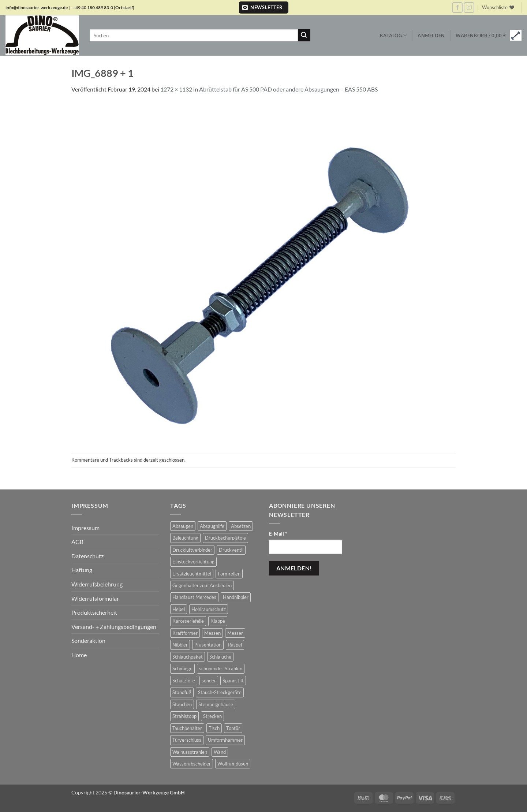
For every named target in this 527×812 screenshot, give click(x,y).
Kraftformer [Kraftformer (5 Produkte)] (185, 633)
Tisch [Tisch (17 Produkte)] (214, 728)
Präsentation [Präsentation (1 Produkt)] (208, 645)
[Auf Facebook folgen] (457, 8)
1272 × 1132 (176, 89)
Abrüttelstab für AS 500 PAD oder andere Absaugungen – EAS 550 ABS (288, 89)
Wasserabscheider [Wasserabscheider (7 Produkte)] (192, 764)
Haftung (82, 570)
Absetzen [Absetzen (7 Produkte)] (241, 526)
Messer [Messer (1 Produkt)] (235, 633)
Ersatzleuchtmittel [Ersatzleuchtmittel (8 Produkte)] (192, 574)
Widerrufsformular (95, 598)
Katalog (393, 35)
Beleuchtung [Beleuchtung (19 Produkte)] (185, 538)
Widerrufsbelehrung (97, 584)
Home (79, 655)
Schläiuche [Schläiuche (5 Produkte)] (220, 657)
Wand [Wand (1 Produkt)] (220, 752)
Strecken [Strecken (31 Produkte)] (212, 716)
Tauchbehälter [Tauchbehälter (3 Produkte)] (187, 728)
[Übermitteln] (304, 36)
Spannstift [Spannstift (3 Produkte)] (233, 681)
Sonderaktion (88, 640)
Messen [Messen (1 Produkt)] (212, 633)
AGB (77, 542)
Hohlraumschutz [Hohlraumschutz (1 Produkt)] (209, 609)
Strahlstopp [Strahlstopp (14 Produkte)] (184, 716)
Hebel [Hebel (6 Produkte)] (179, 609)
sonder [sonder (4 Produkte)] (209, 681)
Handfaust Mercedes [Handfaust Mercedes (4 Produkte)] (194, 597)
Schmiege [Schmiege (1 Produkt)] (182, 668)
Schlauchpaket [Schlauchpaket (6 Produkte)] (188, 657)
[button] (264, 8)
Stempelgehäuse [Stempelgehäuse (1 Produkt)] (216, 704)
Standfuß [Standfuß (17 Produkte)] (182, 692)
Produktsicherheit (94, 612)
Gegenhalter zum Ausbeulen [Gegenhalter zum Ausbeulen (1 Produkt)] (202, 585)
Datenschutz (87, 556)
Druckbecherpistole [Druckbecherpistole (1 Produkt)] (225, 538)
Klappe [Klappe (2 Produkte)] (218, 621)
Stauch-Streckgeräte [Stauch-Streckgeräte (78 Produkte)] (220, 692)
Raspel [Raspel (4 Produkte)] (235, 645)
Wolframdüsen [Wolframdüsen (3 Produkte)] (233, 764)
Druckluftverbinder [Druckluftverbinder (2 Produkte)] (192, 550)
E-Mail (278, 534)
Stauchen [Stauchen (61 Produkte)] (182, 704)
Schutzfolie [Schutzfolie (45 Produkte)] (184, 681)
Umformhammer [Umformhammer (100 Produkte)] (225, 740)
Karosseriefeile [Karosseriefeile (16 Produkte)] (188, 621)
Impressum (85, 528)
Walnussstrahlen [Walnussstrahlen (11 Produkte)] (190, 752)
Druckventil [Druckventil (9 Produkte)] (231, 550)
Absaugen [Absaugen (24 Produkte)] (183, 526)
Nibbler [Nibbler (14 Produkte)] (180, 645)
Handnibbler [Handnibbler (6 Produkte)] (236, 597)
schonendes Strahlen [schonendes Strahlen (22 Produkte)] (221, 668)
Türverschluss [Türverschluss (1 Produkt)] (187, 740)
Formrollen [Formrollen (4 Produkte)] (229, 574)
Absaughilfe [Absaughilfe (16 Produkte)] (212, 526)
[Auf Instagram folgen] (469, 8)
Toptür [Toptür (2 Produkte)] (233, 728)
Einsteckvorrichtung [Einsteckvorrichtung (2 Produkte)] (193, 562)
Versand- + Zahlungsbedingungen (114, 627)
